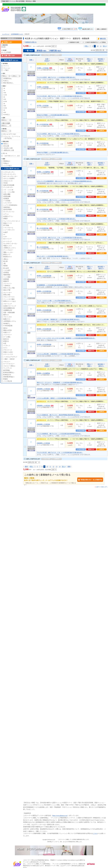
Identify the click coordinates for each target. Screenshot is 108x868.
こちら (95, 833)
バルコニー (7, 362)
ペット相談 (7, 277)
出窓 (5, 343)
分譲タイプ (7, 332)
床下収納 (6, 225)
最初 (26, 467)
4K (4, 110)
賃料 (70, 59)
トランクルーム (8, 228)
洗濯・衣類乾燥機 (9, 313)
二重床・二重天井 (9, 359)
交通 (47, 59)
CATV (5, 237)
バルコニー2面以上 (9, 366)
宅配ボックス (8, 246)
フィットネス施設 (9, 299)
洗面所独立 (7, 207)
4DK (5, 112)
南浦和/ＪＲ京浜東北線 (44, 276)
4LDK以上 (7, 114)
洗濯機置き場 (8, 310)
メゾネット (7, 346)
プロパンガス (8, 317)
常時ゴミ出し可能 (9, 288)
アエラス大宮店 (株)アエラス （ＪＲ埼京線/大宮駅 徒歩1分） (56, 77)
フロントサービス (9, 297)
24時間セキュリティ (10, 248)
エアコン (6, 214)
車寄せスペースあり (10, 301)
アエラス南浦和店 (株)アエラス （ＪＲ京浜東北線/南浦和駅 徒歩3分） (59, 200)
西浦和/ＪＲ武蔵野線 (43, 373)
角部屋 (5, 266)
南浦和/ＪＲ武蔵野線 (45, 172)
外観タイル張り (8, 352)
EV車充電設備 (8, 326)
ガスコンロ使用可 (9, 179)
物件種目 (101, 59)
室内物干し (7, 323)
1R (4, 88)
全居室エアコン (8, 216)
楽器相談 (6, 279)
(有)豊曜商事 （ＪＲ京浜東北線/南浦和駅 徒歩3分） (53, 285)
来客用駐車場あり (9, 377)
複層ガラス (7, 319)
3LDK (5, 108)
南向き (5, 328)
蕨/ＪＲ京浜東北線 (45, 124)
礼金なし (6, 81)
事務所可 (6, 281)
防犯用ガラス (8, 257)
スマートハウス (8, 354)
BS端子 (6, 232)
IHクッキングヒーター (10, 176)
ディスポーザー (8, 187)
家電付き (6, 341)
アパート (6, 66)
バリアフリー (8, 335)
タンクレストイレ (9, 212)
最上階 (5, 261)
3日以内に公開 (8, 148)
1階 (4, 264)
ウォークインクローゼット (12, 221)
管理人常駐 (7, 295)
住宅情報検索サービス (17, 34)
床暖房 (5, 219)
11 (101, 46)
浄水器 (5, 183)
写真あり (6, 163)
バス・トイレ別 (8, 190)
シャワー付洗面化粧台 (10, 205)
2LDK (5, 101)
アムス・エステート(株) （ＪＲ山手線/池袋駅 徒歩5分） (54, 301)
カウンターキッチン (10, 174)
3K (4, 104)
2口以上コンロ (8, 181)
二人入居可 (7, 270)
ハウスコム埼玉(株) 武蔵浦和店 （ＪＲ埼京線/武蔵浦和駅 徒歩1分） (58, 354)
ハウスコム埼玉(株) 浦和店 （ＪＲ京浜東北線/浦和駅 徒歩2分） (57, 398)
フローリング (8, 304)
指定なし (6, 144)
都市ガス (6, 315)
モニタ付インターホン (10, 244)
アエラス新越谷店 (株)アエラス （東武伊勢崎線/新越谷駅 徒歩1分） (58, 415)
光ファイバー (8, 239)
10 (98, 46)
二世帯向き (7, 286)
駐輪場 (5, 379)
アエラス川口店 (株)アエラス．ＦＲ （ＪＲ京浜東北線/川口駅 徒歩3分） (60, 96)
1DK (5, 93)
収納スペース (8, 223)
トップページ (6, 34)
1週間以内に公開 (9, 150)
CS (4, 234)
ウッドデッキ (8, 368)
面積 (89, 61)
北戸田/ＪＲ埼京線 (43, 106)
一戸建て (6, 70)
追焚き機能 (7, 194)
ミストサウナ (8, 203)
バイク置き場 (8, 381)
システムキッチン (9, 172)
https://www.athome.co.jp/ (60, 815)
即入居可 (6, 268)
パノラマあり (8, 166)
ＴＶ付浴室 (7, 201)
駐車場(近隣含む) (9, 372)
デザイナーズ (8, 350)
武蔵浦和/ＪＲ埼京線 (45, 389)
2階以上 (6, 259)
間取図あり (7, 161)
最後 (69, 467)
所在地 (47, 61)
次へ (105, 46)
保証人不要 (7, 290)
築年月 (101, 61)
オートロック (8, 241)
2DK (5, 99)
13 (57, 467)
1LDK (5, 95)
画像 (31, 60)
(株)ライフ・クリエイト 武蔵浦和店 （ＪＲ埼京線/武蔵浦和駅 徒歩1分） (60, 383)
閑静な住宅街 (8, 330)
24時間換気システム (10, 321)
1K (4, 90)
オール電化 (7, 337)
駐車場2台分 (7, 375)
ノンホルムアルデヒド (10, 357)
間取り (89, 59)
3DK (5, 106)
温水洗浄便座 (8, 209)
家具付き (6, 339)
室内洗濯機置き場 (9, 308)
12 (53, 467)
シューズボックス (9, 230)
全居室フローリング (10, 306)
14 (60, 467)
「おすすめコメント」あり (12, 156)
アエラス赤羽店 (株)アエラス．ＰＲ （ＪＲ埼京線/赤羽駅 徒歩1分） (58, 134)
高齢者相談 (7, 275)
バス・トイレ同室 (9, 192)
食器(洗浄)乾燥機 (9, 185)
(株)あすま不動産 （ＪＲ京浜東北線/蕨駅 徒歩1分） (53, 115)
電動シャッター (8, 252)
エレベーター (8, 293)
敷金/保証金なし (8, 83)
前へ (87, 46)
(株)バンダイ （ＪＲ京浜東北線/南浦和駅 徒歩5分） (53, 256)
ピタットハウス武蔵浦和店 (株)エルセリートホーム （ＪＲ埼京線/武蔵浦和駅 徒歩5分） (65, 181)
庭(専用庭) (7, 370)
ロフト (5, 348)
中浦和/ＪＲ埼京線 (45, 68)
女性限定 (6, 273)
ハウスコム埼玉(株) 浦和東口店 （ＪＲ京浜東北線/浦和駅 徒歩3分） (58, 319)
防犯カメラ (7, 254)
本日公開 (6, 146)
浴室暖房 (6, 199)
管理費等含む (8, 78)
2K (4, 97)
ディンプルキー (8, 250)
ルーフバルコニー (9, 364)
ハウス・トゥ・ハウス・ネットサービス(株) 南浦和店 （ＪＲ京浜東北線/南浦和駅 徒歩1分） (66, 338)
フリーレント (8, 283)
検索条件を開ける (31, 42)
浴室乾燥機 (7, 196)
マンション (7, 68)
